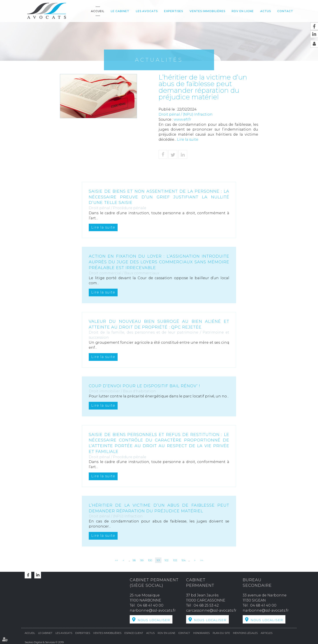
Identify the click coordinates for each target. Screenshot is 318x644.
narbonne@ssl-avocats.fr (153, 610)
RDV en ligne (243, 11)
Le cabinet (120, 11)
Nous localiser (154, 620)
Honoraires (201, 633)
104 (184, 560)
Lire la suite (188, 139)
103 (175, 560)
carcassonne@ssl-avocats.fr (211, 610)
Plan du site (221, 633)
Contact (285, 11)
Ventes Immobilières (207, 11)
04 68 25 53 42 (206, 605)
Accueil (98, 11)
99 (142, 560)
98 (134, 560)
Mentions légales (245, 633)
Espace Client (134, 633)
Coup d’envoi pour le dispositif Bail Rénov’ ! (144, 386)
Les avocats (147, 11)
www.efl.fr (182, 119)
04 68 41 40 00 (150, 605)
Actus (266, 11)
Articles (267, 633)
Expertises (174, 11)
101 (158, 560)
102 (166, 560)
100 (150, 560)
